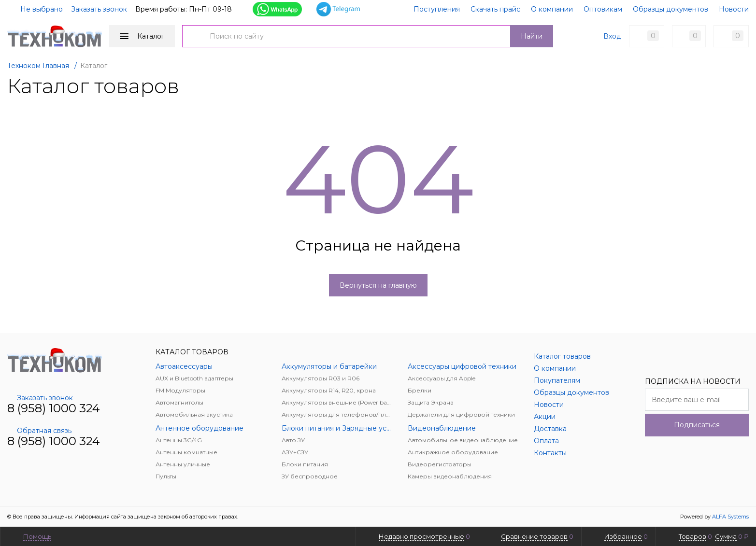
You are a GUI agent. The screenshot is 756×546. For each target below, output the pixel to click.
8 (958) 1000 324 (54, 408)
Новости (734, 9)
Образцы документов (670, 9)
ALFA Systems (730, 517)
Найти (532, 36)
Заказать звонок (99, 9)
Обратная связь (39, 431)
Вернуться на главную (378, 285)
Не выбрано (36, 9)
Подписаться (697, 425)
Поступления (437, 9)
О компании (552, 9)
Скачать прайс (495, 9)
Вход (612, 36)
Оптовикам (603, 9)
